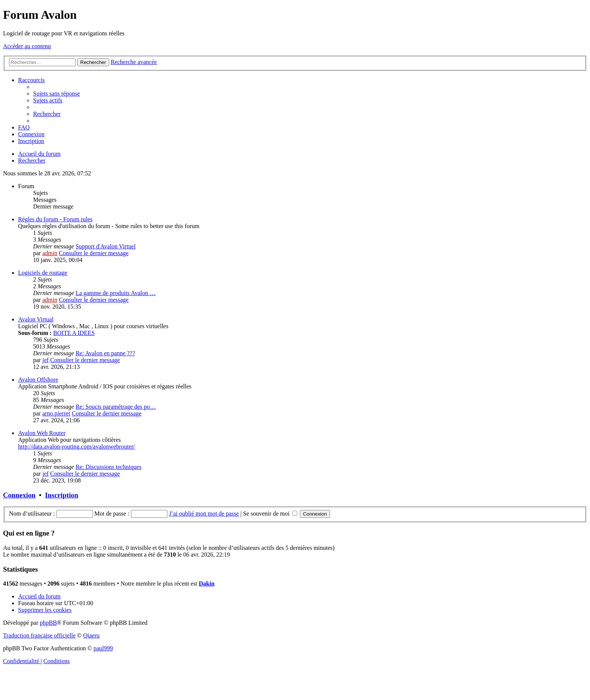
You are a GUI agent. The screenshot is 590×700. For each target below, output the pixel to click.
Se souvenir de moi (270, 514)
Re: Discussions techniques (109, 467)
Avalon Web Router (42, 433)
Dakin (207, 584)
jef (45, 360)
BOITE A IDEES (74, 333)
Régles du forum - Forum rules (55, 219)
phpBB (48, 623)
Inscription (62, 495)
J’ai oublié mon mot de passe (204, 514)
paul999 (103, 648)
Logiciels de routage (43, 273)
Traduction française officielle (39, 635)
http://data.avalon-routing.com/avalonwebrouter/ (77, 447)
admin (50, 253)
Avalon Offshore (38, 380)
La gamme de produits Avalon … (116, 293)
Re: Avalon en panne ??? (105, 353)
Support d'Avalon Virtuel (106, 246)
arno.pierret (56, 413)
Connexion (19, 495)
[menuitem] (56, 94)
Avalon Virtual (36, 319)
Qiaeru (91, 635)
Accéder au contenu (27, 46)
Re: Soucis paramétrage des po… (116, 407)
